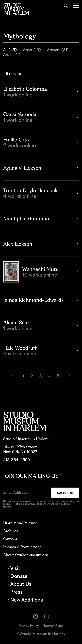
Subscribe (65, 493)
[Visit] (41, 569)
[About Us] (41, 585)
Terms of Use (54, 626)
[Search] (66, 6)
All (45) (10, 50)
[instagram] (36, 616)
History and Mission (20, 523)
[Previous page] (14, 376)
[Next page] (68, 376)
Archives (11, 531)
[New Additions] (41, 600)
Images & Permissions (22, 547)
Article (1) (12, 55)
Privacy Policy (29, 626)
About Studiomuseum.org (26, 555)
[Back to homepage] (16, 9)
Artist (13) (32, 50)
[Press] (41, 593)
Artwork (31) (58, 50)
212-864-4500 (17, 460)
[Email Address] (26, 492)
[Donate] (41, 577)
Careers (10, 539)
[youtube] (47, 616)
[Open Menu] (76, 6)
